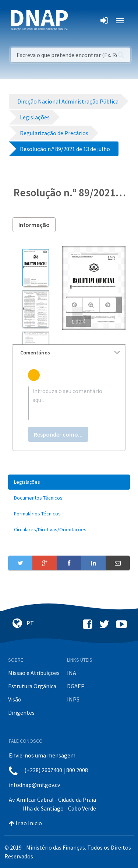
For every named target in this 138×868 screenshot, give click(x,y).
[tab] (69, 353)
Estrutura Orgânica (32, 686)
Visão (15, 699)
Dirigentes (21, 713)
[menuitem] (69, 482)
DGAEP (76, 686)
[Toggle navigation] (79, 21)
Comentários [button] (70, 353)
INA (72, 673)
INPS (73, 699)
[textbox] (69, 403)
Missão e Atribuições (34, 673)
